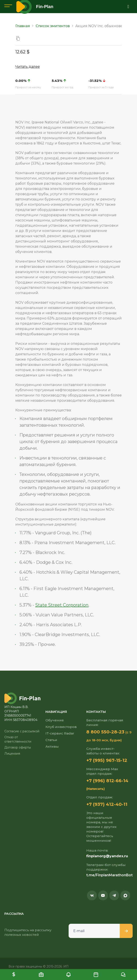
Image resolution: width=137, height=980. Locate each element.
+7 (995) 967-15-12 (107, 760)
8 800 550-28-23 (105, 732)
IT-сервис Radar (60, 733)
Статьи (51, 740)
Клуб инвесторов (61, 727)
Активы (52, 746)
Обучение (55, 720)
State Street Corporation (62, 605)
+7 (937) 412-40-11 (107, 804)
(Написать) (95, 789)
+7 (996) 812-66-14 (107, 781)
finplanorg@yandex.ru (107, 856)
